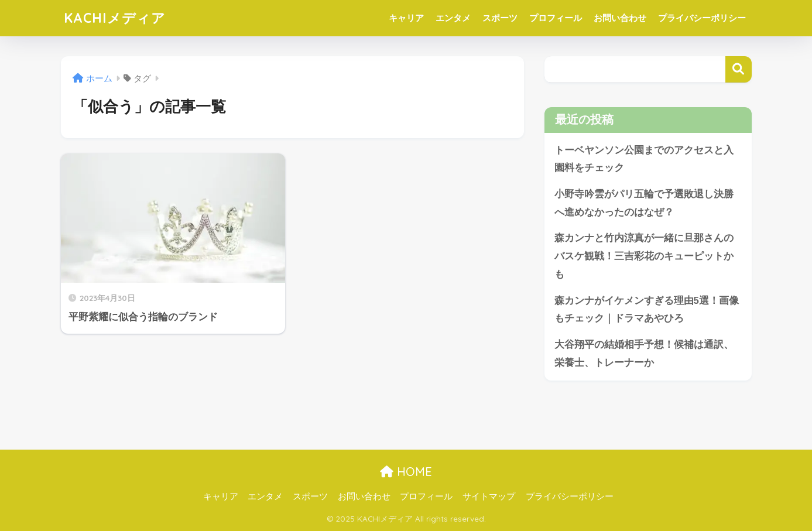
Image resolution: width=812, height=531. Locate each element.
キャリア (406, 18)
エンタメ (453, 18)
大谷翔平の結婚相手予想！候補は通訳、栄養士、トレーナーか (644, 354)
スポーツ (500, 18)
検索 (739, 69)
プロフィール (556, 18)
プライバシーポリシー (702, 18)
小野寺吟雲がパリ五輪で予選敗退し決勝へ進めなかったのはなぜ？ (644, 203)
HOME (406, 472)
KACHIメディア (115, 18)
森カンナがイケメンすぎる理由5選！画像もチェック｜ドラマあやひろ (647, 310)
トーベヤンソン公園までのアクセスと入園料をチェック (644, 159)
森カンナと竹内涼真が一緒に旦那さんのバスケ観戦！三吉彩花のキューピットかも (644, 256)
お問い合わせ (620, 18)
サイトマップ (489, 496)
